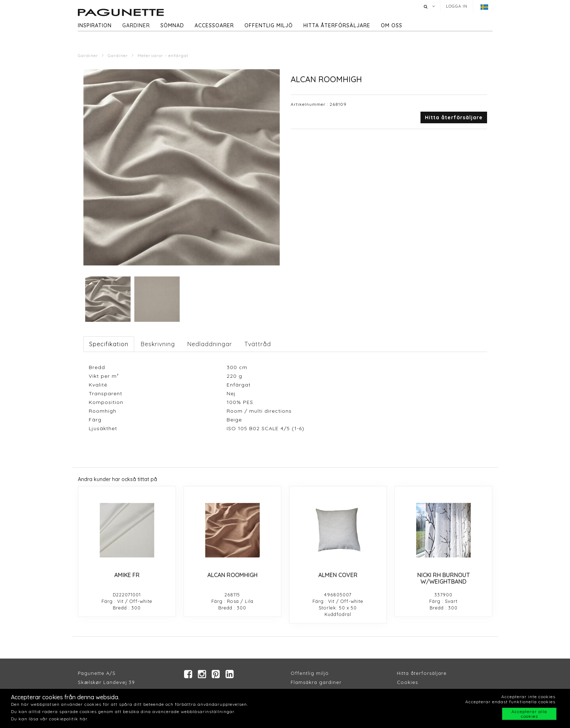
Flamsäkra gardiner (316, 683)
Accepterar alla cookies (529, 714)
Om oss (392, 25)
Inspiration (95, 25)
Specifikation (109, 344)
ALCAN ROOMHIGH (232, 575)
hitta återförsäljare (337, 25)
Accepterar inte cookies (528, 697)
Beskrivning (158, 344)
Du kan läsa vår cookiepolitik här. (50, 719)
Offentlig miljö (269, 25)
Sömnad (172, 25)
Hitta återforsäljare (422, 673)
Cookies (407, 683)
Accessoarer (214, 25)
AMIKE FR (127, 575)
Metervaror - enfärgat (163, 55)
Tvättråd (258, 344)
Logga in (457, 6)
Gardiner (136, 25)
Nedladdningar (210, 344)
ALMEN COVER (338, 575)
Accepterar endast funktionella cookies (510, 702)
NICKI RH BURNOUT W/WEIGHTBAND (444, 578)
